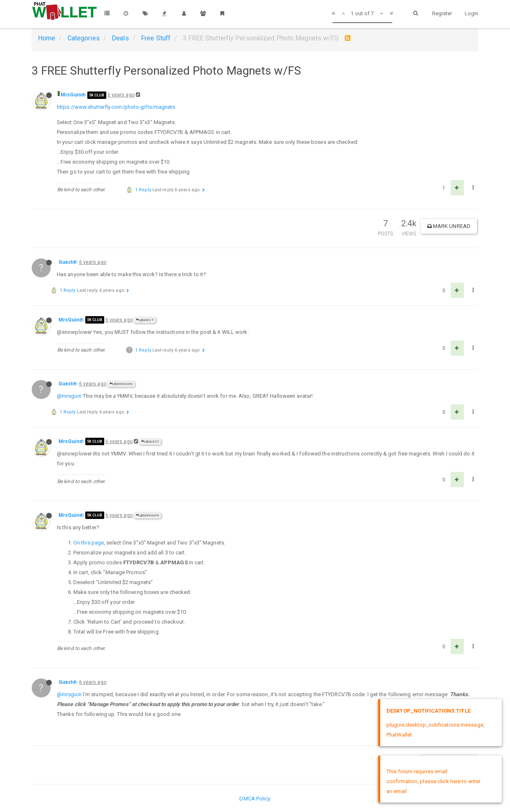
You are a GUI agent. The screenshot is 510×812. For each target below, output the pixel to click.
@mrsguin (69, 396)
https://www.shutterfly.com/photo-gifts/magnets (116, 107)
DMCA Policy (255, 799)
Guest (66, 262)
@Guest (145, 320)
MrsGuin (71, 95)
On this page (89, 543)
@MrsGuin (121, 384)
